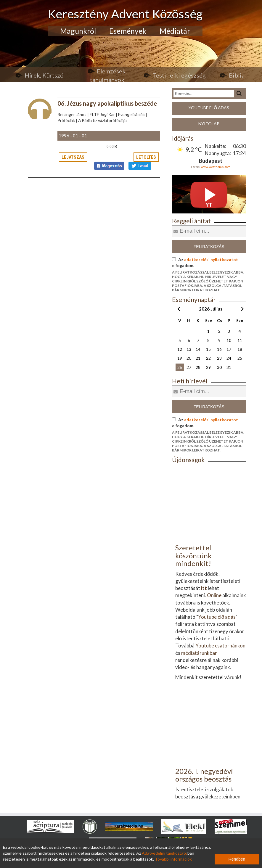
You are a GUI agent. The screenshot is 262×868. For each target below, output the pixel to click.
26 (180, 367)
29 (208, 367)
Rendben (237, 859)
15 (208, 349)
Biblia (237, 75)
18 (240, 349)
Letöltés (146, 157)
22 (208, 358)
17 (229, 349)
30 (219, 367)
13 (189, 349)
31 (229, 367)
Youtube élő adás (209, 108)
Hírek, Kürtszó (44, 75)
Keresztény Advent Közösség (125, 14)
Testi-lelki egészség (179, 75)
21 (198, 358)
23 (219, 358)
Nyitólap (209, 124)
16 (219, 349)
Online (214, 595)
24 (229, 358)
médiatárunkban (199, 653)
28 (198, 367)
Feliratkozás (209, 247)
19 (180, 358)
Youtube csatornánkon (220, 646)
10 (229, 340)
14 (198, 349)
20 (189, 358)
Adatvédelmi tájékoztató (165, 853)
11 (240, 340)
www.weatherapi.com (216, 167)
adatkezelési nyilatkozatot (211, 259)
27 (189, 367)
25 (240, 358)
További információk (173, 859)
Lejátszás (73, 157)
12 (180, 349)
